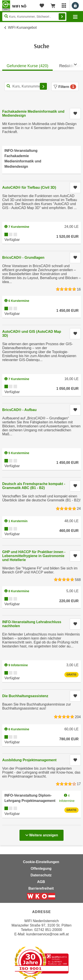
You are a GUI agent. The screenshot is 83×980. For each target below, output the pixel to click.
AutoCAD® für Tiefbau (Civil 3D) (29, 187)
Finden (62, 17)
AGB (41, 882)
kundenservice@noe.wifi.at (47, 934)
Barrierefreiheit (41, 888)
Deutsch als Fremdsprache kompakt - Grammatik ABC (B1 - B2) (34, 486)
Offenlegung (41, 869)
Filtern (65, 87)
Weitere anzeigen (41, 834)
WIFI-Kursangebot (22, 28)
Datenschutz (41, 875)
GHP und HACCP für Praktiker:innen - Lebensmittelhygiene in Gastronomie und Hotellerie (34, 556)
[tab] (27, 65)
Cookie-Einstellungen (41, 862)
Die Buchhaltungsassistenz (25, 696)
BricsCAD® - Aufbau (19, 410)
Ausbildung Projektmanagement (29, 760)
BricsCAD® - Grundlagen (23, 258)
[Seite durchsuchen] (34, 17)
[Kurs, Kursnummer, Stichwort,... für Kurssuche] (26, 86)
